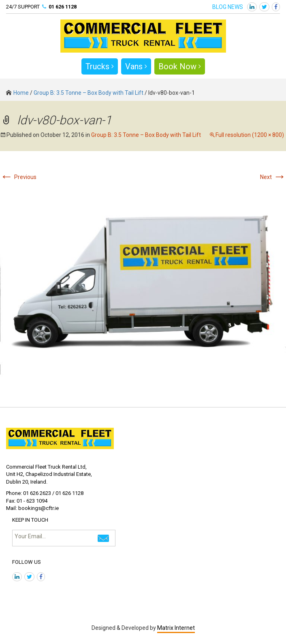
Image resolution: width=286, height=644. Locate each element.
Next (273, 177)
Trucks (100, 66)
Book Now (180, 66)
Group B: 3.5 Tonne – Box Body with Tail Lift (89, 93)
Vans (136, 66)
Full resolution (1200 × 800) (250, 135)
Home (17, 93)
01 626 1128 (63, 7)
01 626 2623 (37, 493)
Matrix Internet (176, 628)
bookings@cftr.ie (38, 508)
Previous (18, 177)
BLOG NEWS (228, 7)
